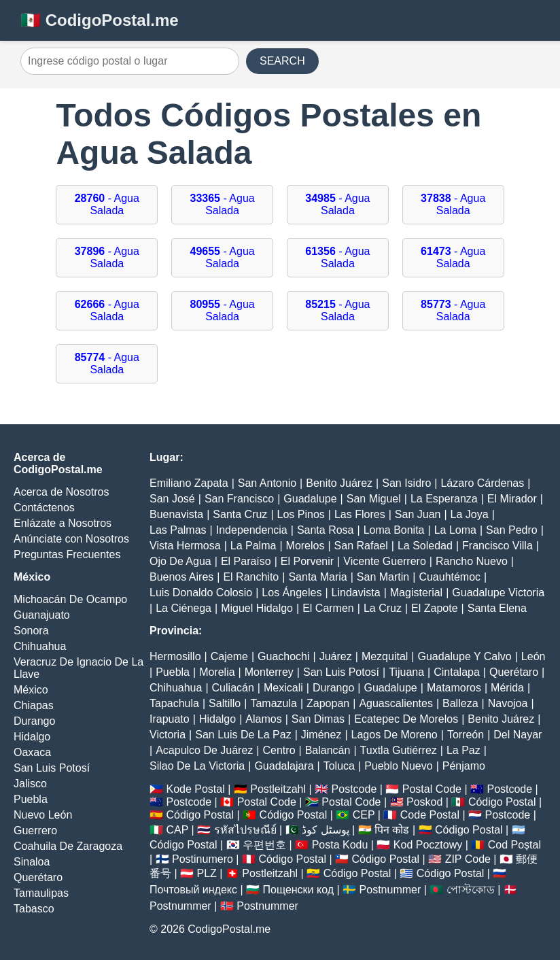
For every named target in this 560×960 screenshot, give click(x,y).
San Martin (383, 577)
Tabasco (34, 909)
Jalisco (30, 784)
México (31, 690)
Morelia (217, 672)
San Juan (418, 514)
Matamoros (454, 688)
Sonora (31, 631)
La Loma (455, 530)
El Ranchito (251, 577)
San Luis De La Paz (243, 735)
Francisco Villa (497, 546)
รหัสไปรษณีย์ (245, 830)
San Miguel (374, 499)
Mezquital (385, 656)
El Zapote (434, 608)
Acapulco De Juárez (204, 750)
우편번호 (264, 845)
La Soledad (425, 546)
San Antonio (267, 483)
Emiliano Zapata (189, 483)
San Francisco (239, 499)
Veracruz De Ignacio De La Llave (78, 668)
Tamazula (273, 703)
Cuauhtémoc (450, 577)
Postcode (354, 789)
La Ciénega (183, 608)
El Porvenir (307, 561)
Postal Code (432, 789)
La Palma (253, 546)
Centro (279, 750)
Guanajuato (42, 615)
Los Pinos (301, 514)
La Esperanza (444, 499)
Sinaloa (32, 862)
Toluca (339, 766)
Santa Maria (317, 577)
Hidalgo (32, 737)
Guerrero (35, 830)
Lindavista (356, 593)
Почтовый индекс (193, 890)
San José (172, 499)
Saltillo (225, 703)
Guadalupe (310, 499)
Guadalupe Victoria (498, 593)
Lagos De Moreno (395, 735)
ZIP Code (468, 859)
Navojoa (508, 703)
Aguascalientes (396, 703)
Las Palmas (178, 530)
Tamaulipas (41, 893)
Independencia (252, 530)
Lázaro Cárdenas (482, 483)
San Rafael (361, 546)
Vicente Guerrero (385, 561)
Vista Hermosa (185, 546)
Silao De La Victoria (197, 766)
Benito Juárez (339, 483)
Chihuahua (40, 646)
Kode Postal (195, 789)
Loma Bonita (394, 530)
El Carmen (328, 608)
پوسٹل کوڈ (325, 830)
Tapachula (174, 703)
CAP (177, 830)
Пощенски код (299, 890)
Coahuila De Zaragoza (68, 846)
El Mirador (512, 499)
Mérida (507, 688)
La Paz (463, 750)
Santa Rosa (326, 530)
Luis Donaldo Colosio (201, 593)
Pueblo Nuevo (399, 766)
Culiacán (233, 688)
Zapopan (328, 703)
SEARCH (282, 61)
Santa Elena (497, 608)
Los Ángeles (292, 593)
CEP (364, 815)
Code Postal (430, 815)
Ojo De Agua (180, 561)
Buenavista (176, 514)
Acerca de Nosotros (62, 492)
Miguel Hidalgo (257, 608)
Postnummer (390, 890)
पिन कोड (392, 830)
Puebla (31, 799)
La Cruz (383, 608)
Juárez (336, 656)
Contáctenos (44, 508)
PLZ (207, 873)
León (533, 656)
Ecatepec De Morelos (406, 719)
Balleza (460, 703)
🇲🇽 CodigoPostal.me (100, 20)
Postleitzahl (278, 789)
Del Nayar (518, 735)
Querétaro (38, 877)
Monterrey (269, 672)
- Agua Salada (107, 204)
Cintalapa (457, 672)
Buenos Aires (181, 577)
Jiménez (321, 735)
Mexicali (283, 688)
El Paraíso (246, 561)
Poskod (424, 802)
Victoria (168, 735)
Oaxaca (32, 752)
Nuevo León (43, 815)
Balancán (328, 750)
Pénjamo (464, 766)
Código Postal (502, 802)
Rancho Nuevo (472, 561)
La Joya (470, 514)
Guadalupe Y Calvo (465, 656)
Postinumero (203, 859)
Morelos (305, 546)
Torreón (466, 735)
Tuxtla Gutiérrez (399, 750)
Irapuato (170, 719)
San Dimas (318, 719)
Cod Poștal (514, 845)
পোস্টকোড (471, 890)
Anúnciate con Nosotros (71, 539)
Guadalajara (284, 766)
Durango (34, 721)
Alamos (263, 719)
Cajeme (229, 656)
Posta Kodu (340, 845)
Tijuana (406, 672)
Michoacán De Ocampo (70, 599)
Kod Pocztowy (428, 845)
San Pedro (512, 530)
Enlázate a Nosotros (63, 523)
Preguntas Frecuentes (67, 554)
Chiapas (34, 705)
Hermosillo (175, 656)
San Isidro (406, 483)
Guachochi (284, 656)
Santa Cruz (240, 514)
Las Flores (360, 514)
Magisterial (416, 593)
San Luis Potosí (52, 768)
